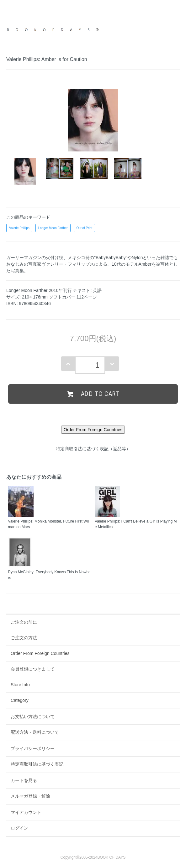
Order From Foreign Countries (40, 653)
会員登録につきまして (33, 669)
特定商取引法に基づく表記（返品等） (93, 449)
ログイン (19, 828)
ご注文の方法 (24, 638)
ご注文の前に (24, 622)
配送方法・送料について (35, 732)
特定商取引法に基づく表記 (37, 764)
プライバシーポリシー (33, 748)
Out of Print (85, 228)
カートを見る (24, 780)
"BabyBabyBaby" (111, 258)
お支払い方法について (33, 717)
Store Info (20, 685)
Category (20, 700)
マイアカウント (26, 812)
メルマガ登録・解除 (30, 796)
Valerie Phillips (19, 228)
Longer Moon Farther (53, 228)
